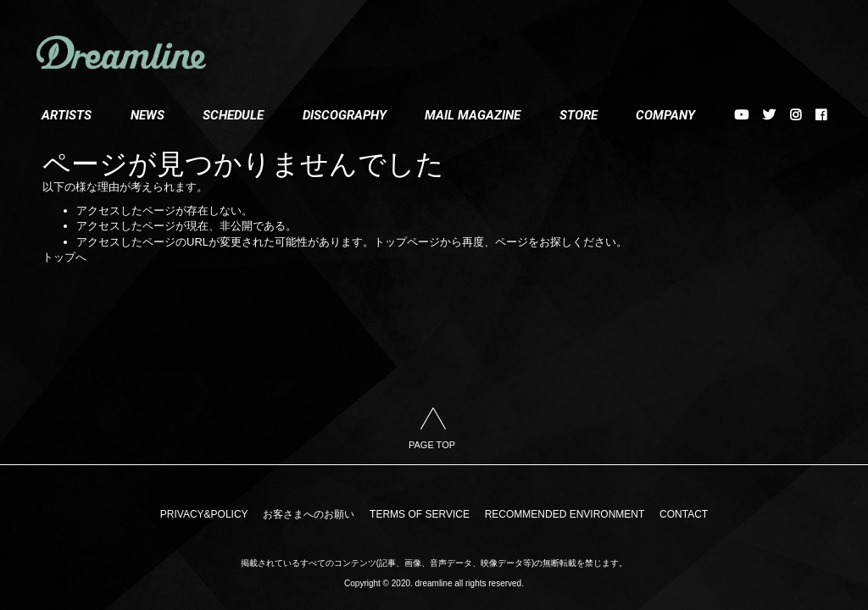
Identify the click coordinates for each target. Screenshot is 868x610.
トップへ (64, 257)
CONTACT (677, 518)
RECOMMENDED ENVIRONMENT (562, 518)
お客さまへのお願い (312, 518)
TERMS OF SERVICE (420, 518)
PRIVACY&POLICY (211, 518)
